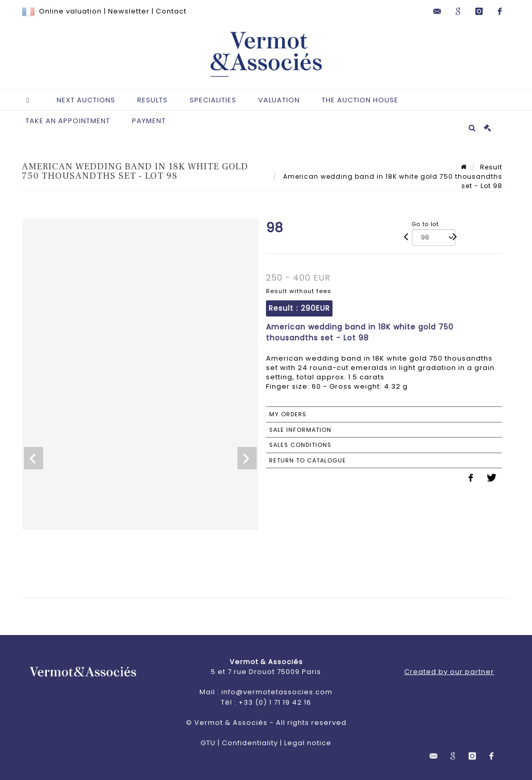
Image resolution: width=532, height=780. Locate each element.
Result (491, 167)
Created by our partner (449, 672)
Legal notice (308, 743)
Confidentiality (250, 743)
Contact (171, 11)
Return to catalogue (308, 460)
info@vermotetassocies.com (277, 692)
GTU (208, 743)
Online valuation (70, 11)
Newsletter (129, 11)
